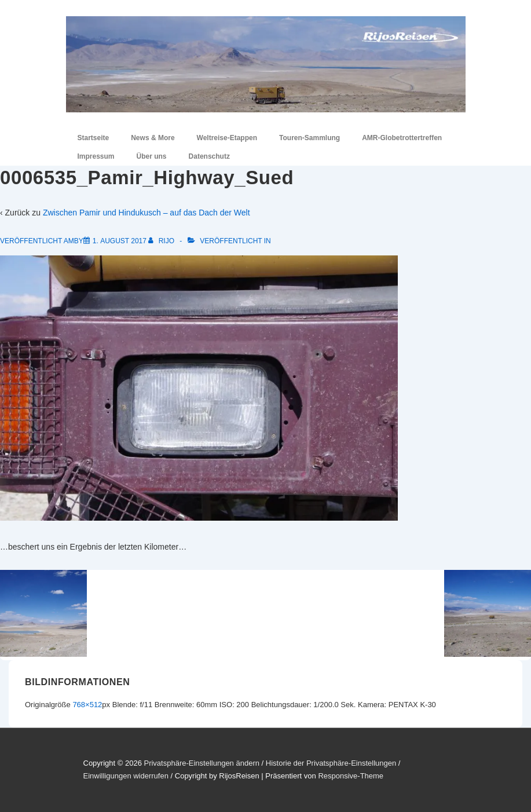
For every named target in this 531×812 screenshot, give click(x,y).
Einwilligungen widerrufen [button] (126, 776)
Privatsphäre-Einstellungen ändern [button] (201, 763)
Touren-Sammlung (310, 138)
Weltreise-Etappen (227, 138)
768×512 (87, 705)
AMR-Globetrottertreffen (402, 138)
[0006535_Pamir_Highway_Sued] (120, 241)
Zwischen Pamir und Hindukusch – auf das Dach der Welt (147, 213)
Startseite (94, 138)
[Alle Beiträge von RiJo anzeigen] (162, 241)
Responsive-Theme (351, 776)
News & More (153, 138)
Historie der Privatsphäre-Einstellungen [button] (331, 763)
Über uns (152, 156)
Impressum (96, 156)
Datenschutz (209, 156)
